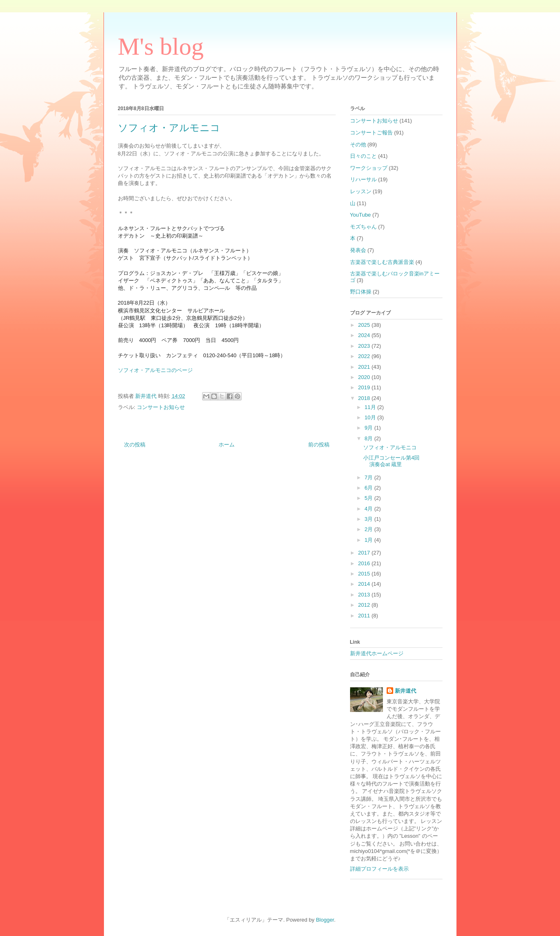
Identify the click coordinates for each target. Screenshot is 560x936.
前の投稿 (319, 445)
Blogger (325, 920)
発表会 (358, 250)
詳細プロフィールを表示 (379, 869)
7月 (369, 477)
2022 (365, 356)
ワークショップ (369, 168)
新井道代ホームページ (377, 653)
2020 (365, 377)
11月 (371, 407)
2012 (365, 605)
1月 (369, 540)
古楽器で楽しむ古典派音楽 (382, 262)
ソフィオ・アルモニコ (390, 447)
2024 (365, 335)
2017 (365, 553)
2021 (365, 367)
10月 (371, 417)
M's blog (161, 46)
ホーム (227, 445)
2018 (365, 398)
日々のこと (363, 156)
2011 (365, 616)
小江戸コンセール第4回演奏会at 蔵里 (391, 461)
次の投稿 (135, 445)
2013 (365, 595)
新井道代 (406, 691)
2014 (365, 584)
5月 (369, 498)
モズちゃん (363, 227)
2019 (365, 387)
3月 (369, 519)
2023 (365, 346)
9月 (369, 428)
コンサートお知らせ (161, 407)
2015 (365, 574)
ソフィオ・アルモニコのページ (155, 370)
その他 (358, 144)
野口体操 (361, 292)
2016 (365, 563)
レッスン (361, 191)
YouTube (361, 215)
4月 (369, 509)
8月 (369, 438)
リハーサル (363, 179)
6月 (369, 488)
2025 (365, 325)
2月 (369, 529)
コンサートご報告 (371, 133)
